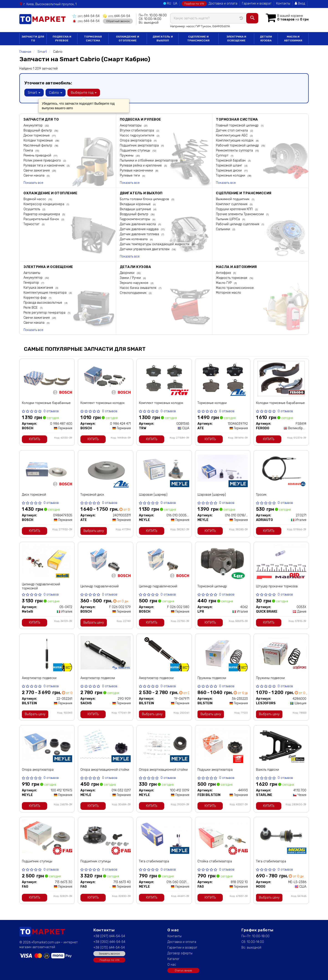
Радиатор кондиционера (42, 214)
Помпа (29, 150)
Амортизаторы (131, 125)
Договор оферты (180, 953)
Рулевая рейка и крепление (141, 165)
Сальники (223, 229)
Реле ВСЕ (31, 308)
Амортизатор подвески (39, 678)
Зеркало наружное (135, 283)
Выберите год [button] (84, 93)
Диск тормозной (34, 495)
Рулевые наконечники (137, 170)
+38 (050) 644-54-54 (109, 942)
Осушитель (32, 209)
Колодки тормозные (39, 140)
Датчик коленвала (134, 239)
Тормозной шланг (229, 165)
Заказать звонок (109, 954)
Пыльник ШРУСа (228, 219)
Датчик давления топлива (140, 234)
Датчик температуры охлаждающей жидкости (155, 244)
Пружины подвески (212, 678)
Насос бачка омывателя (138, 288)
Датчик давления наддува (140, 229)
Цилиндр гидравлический (100, 586)
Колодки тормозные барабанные (46, 403)
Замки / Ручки (131, 278)
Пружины (127, 155)
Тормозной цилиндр (212, 586)
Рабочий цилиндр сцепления (238, 224)
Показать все (33, 183)
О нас (172, 965)
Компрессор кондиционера (44, 204)
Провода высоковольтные (43, 303)
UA (175, 4)
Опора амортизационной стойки (105, 770)
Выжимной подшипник (233, 199)
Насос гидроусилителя (137, 135)
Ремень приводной (38, 155)
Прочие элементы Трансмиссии (240, 214)
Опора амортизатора (136, 140)
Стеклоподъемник (134, 293)
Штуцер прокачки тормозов (277, 586)
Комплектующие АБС (232, 135)
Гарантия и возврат (257, 4)
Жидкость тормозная (232, 278)
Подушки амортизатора (215, 770)
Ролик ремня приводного (43, 160)
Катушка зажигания (39, 288)
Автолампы (32, 273)
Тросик (261, 495)
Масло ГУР (224, 283)
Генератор (32, 283)
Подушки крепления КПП (235, 209)
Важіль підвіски (268, 770)
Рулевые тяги (130, 176)
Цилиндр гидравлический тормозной (41, 586)
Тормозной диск (92, 495)
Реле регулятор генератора (45, 313)
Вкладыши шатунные (136, 209)
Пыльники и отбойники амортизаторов (149, 160)
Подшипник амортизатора (140, 145)
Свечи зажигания (37, 170)
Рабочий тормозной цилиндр (238, 145)
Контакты (283, 4)
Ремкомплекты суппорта (235, 150)
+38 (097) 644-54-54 (109, 936)
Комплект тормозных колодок (102, 403)
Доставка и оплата (223, 4)
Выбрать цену (94, 531)
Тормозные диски (229, 170)
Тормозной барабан (231, 160)
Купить (35, 439)
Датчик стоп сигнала (232, 130)
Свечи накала (34, 176)
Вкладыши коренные (136, 204)
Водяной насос (35, 199)
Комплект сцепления (232, 204)
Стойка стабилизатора (215, 861)
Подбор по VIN (194, 4)
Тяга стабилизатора (154, 861)
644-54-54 (86, 16)
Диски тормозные (37, 135)
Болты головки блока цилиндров (145, 199)
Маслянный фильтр (38, 145)
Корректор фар (35, 298)
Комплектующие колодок (235, 140)
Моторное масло (228, 293)
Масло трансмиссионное (235, 288)
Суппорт (223, 155)
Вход (300, 4)
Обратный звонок (118, 21)
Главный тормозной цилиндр (238, 125)
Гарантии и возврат (182, 948)
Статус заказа (183, 970)
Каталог (173, 959)
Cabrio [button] (56, 93)
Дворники (128, 273)
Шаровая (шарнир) (153, 495)
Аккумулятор (33, 125)
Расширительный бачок (42, 219)
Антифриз (224, 273)
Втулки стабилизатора (137, 130)
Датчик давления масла (138, 224)
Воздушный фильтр (38, 130)
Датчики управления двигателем (145, 249)
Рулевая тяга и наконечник (44, 165)
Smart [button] (34, 93)
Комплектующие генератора (45, 293)
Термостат (32, 224)
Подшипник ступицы (135, 150)
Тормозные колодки (231, 176)
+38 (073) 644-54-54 (109, 948)
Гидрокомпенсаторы (135, 219)
